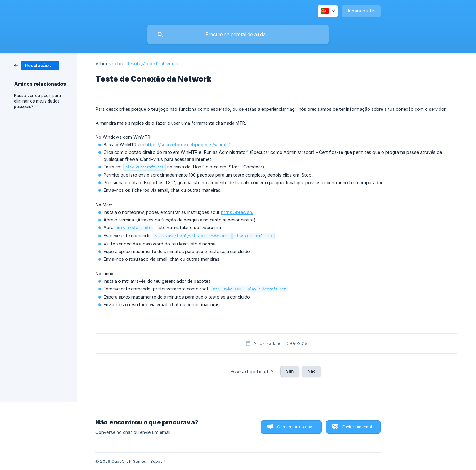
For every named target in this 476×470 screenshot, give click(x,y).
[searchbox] (238, 35)
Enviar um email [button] (358, 427)
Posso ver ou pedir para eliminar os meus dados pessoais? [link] (37, 101)
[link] (37, 65)
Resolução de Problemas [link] (152, 64)
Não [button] (311, 371)
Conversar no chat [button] (296, 427)
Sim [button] (290, 371)
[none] (328, 11)
